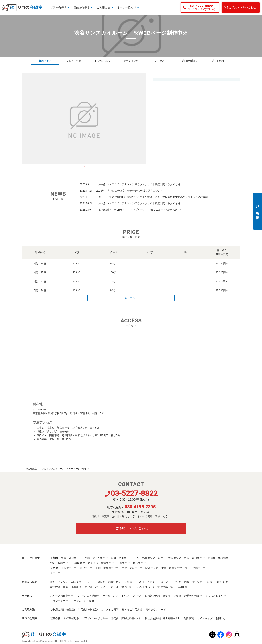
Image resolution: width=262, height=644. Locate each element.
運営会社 (55, 618)
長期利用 (182, 587)
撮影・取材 (222, 582)
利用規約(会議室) (88, 610)
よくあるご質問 (110, 610)
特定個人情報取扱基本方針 (126, 618)
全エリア (55, 573)
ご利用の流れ (188, 61)
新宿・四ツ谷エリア (170, 558)
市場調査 (76, 587)
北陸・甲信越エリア (107, 568)
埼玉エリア (139, 563)
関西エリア (152, 568)
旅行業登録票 (71, 618)
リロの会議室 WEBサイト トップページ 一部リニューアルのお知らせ (139, 210)
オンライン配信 (172, 596)
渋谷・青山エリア (194, 558)
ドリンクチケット (60, 601)
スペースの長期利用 (62, 596)
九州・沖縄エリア (195, 568)
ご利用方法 (105, 7)
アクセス (160, 61)
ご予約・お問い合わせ (243, 7)
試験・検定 (115, 582)
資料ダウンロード (156, 610)
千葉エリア (123, 563)
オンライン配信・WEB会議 (66, 582)
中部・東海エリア (132, 568)
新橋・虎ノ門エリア (96, 558)
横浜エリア (107, 563)
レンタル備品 (102, 61)
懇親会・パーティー (96, 587)
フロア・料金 (74, 61)
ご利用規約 (217, 61)
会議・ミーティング (170, 582)
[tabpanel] (84, 118)
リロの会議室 (30, 469)
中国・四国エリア (172, 568)
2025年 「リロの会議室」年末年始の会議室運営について (130, 191)
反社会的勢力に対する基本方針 (163, 618)
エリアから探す (59, 7)
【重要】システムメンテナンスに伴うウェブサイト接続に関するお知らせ (138, 184)
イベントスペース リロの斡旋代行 (154, 587)
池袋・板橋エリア (60, 563)
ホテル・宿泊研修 (121, 587)
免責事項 (189, 618)
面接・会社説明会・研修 (198, 582)
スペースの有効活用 (88, 596)
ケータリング (131, 61)
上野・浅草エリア (145, 558)
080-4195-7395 (140, 507)
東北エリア (86, 568)
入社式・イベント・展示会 (140, 582)
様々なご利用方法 (132, 610)
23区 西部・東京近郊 (86, 563)
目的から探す (83, 7)
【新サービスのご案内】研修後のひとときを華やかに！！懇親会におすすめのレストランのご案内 (152, 197)
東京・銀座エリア (71, 558)
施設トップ (45, 61)
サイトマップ (205, 618)
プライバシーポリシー (95, 618)
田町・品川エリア (121, 558)
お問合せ (221, 618)
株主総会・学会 (59, 587)
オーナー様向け (128, 7)
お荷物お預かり (193, 596)
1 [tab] (84, 166)
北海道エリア (69, 568)
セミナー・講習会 (95, 582)
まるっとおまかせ (216, 596)
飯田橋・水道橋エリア (221, 558)
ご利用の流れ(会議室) (62, 610)
